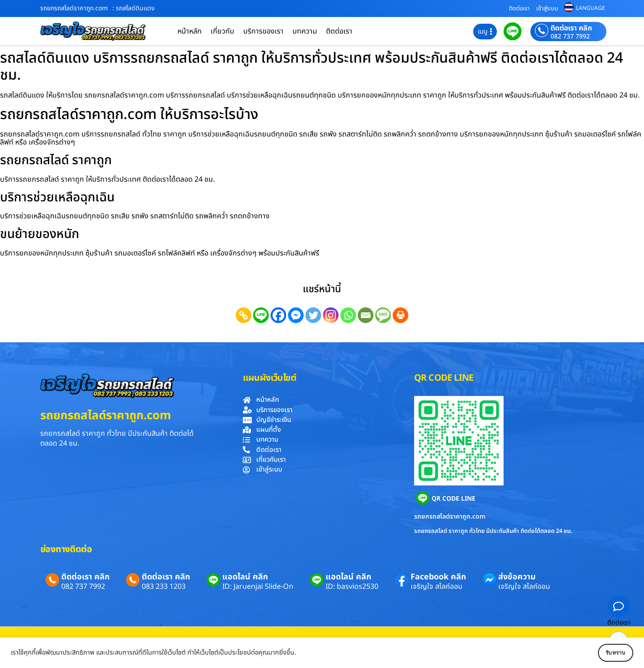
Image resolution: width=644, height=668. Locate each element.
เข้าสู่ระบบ (547, 9)
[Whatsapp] (348, 315)
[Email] (366, 315)
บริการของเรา (263, 31)
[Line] (261, 315)
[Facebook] (278, 315)
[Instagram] (331, 315)
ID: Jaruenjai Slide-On (258, 587)
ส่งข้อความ (517, 577)
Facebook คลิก (438, 577)
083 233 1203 (164, 587)
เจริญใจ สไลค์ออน (436, 587)
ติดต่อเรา (519, 9)
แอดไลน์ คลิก (245, 577)
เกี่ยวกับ (222, 31)
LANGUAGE (591, 8)
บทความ (305, 31)
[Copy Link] (244, 315)
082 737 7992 (570, 37)
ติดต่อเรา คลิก (571, 28)
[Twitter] (313, 315)
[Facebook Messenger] (296, 315)
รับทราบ (607, 653)
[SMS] (383, 315)
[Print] (400, 315)
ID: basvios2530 (352, 587)
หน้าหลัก (190, 31)
